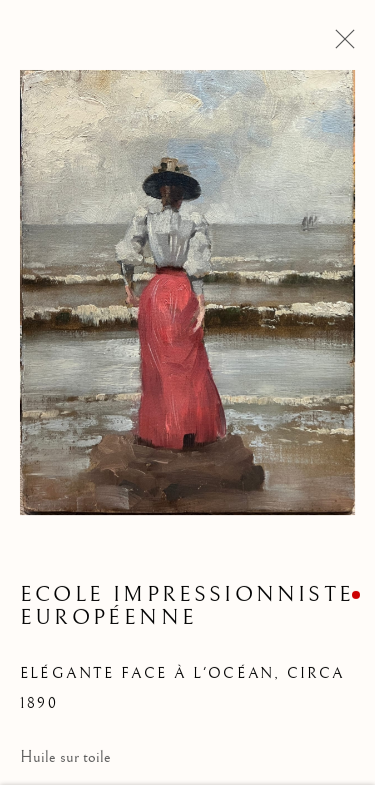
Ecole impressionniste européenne (187, 608)
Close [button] (340, 45)
